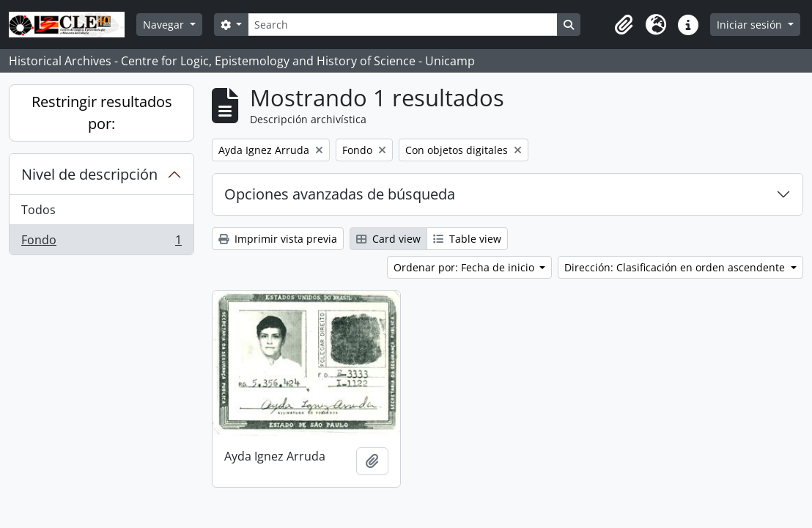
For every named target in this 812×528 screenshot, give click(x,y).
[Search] (402, 25)
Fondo (101, 243)
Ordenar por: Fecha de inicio (465, 267)
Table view (467, 239)
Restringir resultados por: (102, 113)
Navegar (165, 25)
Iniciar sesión (751, 25)
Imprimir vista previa (278, 239)
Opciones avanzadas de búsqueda (340, 194)
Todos (38, 210)
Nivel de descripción (89, 174)
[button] (624, 25)
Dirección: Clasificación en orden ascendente (676, 267)
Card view (388, 239)
